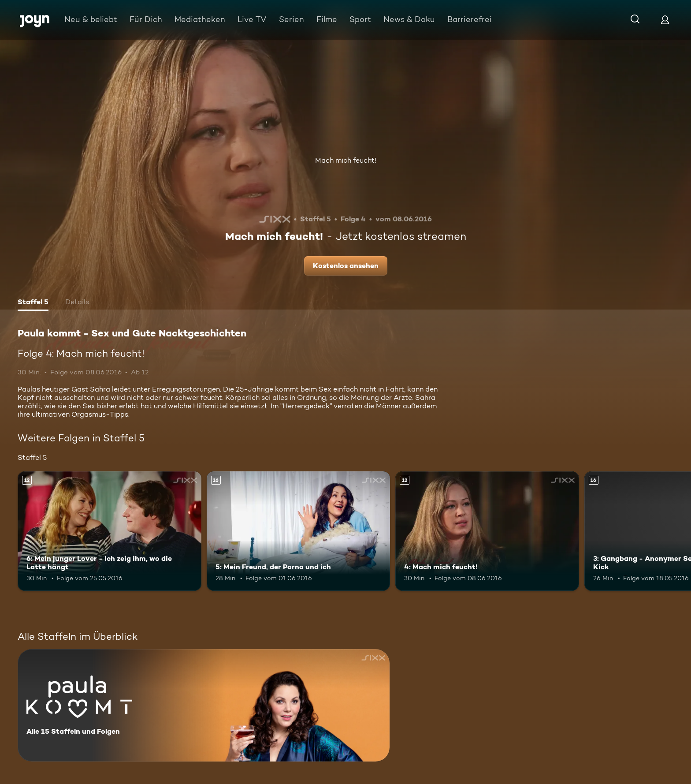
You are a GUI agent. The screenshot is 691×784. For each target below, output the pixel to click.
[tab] (33, 303)
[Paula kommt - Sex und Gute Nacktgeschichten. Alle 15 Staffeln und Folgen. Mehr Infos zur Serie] (204, 705)
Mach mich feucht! (346, 160)
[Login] (665, 20)
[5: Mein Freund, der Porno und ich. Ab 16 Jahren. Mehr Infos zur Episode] (299, 531)
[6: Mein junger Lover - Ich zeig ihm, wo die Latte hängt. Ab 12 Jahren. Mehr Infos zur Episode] (110, 531)
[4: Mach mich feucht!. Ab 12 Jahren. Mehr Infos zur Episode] (487, 531)
